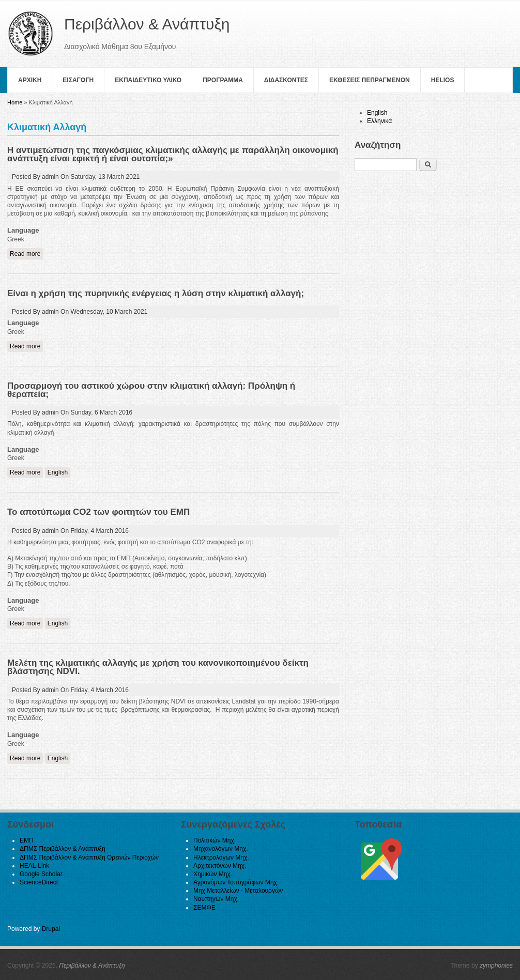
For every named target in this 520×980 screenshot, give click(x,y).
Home (15, 102)
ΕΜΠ (27, 840)
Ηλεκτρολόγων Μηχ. (221, 857)
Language (23, 230)
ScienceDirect (39, 882)
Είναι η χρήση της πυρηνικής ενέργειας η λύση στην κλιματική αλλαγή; (156, 293)
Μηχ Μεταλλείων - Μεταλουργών (238, 891)
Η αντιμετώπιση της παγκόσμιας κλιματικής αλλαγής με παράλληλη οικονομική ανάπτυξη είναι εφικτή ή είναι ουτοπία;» (173, 154)
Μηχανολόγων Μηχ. (221, 849)
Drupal (51, 929)
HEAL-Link (34, 866)
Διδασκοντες (286, 80)
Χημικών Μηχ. (213, 874)
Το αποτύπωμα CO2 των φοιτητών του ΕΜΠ (98, 512)
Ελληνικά (379, 121)
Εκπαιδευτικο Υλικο (148, 80)
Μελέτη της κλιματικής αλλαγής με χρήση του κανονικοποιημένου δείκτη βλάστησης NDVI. (158, 667)
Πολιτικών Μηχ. (215, 840)
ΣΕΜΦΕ (204, 908)
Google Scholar (41, 874)
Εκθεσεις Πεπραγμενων (370, 80)
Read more (26, 254)
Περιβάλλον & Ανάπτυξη (92, 966)
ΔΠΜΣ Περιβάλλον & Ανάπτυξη (63, 849)
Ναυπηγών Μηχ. (216, 899)
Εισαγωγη (78, 80)
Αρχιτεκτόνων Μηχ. (220, 866)
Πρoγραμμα (223, 80)
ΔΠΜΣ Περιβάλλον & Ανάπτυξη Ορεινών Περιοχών (89, 857)
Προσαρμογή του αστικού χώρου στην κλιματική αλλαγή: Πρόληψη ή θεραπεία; (151, 390)
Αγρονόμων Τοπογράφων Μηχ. (236, 882)
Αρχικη (30, 80)
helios (443, 80)
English (58, 472)
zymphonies (496, 966)
